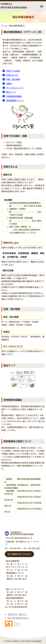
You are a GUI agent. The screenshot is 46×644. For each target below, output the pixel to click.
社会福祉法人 (7, 4)
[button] (42, 6)
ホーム (4, 26)
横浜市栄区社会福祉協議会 (14, 8)
